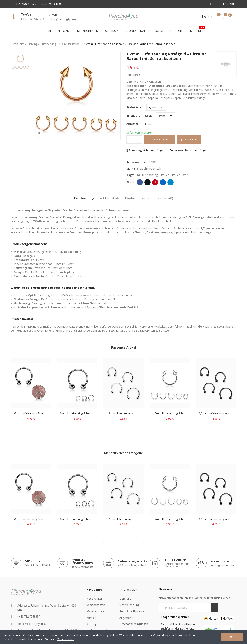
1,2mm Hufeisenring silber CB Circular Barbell (134, 413)
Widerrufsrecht (222, 561)
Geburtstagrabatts (132, 561)
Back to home (229, 44)
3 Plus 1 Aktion (175, 560)
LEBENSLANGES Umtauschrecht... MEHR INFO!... (38, 4)
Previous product (224, 44)
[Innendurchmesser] (166, 116)
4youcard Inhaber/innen (82, 561)
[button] (229, 4)
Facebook (140, 182)
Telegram (171, 182)
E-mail (53, 15)
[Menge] (134, 140)
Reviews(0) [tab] (165, 198)
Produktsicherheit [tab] (138, 198)
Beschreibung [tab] (84, 198)
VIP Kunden (34, 561)
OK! (232, 637)
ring (138, 175)
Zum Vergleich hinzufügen (147, 150)
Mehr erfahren (66, 639)
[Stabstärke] (156, 107)
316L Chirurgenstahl (149, 169)
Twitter (148, 182)
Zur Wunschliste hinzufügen (188, 150)
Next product (233, 44)
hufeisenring (150, 175)
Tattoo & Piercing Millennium (179, 624)
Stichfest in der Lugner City (178, 628)
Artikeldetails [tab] (110, 198)
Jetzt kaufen (189, 140)
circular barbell (180, 175)
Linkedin (163, 182)
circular (164, 175)
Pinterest (155, 182)
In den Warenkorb (159, 140)
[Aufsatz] (151, 124)
